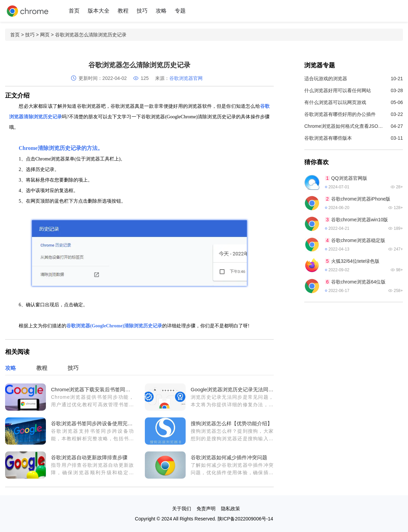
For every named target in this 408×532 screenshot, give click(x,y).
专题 (180, 11)
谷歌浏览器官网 (186, 78)
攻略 (161, 11)
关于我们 (182, 509)
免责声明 (206, 509)
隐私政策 (231, 509)
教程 (123, 11)
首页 (74, 11)
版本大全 (99, 11)
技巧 (142, 11)
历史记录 (70, 148)
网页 (45, 35)
